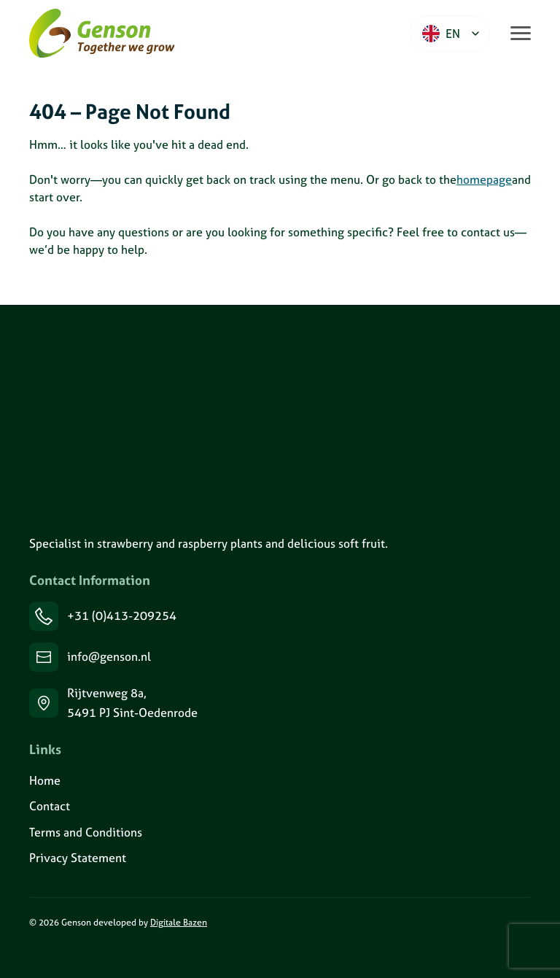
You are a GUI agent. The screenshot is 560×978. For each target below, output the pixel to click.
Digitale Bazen (179, 922)
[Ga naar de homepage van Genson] (102, 34)
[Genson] (114, 419)
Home (45, 780)
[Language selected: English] (450, 34)
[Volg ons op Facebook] (66, 954)
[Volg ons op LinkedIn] (30, 954)
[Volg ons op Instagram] (48, 954)
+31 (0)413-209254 (122, 616)
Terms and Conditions (86, 832)
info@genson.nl (109, 656)
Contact (50, 806)
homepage (484, 179)
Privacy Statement (78, 858)
